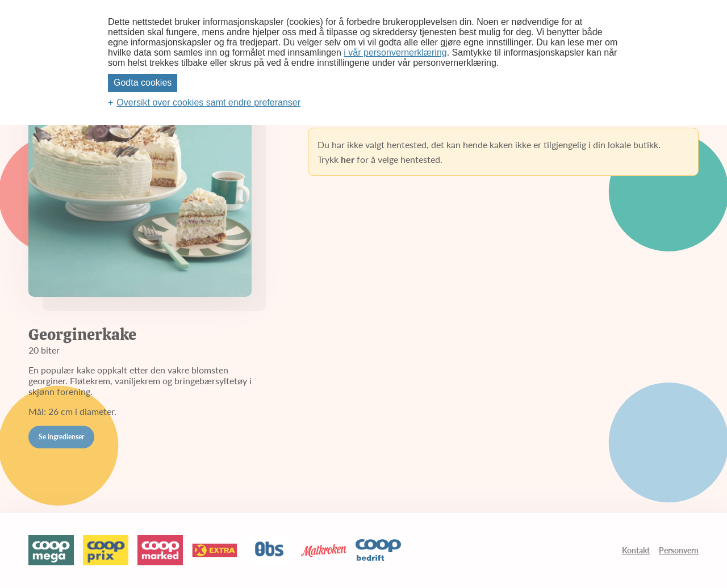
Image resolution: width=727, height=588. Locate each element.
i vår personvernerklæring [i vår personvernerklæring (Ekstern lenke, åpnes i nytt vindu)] (395, 52)
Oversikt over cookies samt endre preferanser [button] (208, 102)
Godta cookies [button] (143, 83)
